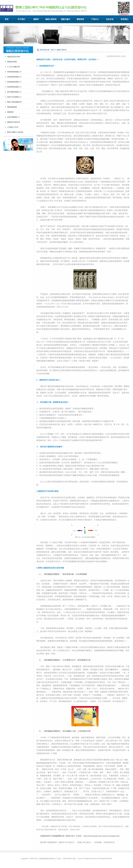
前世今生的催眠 (13, 97)
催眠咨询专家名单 (14, 122)
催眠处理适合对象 (14, 57)
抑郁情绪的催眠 (13, 72)
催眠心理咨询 (51, 19)
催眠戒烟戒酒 (12, 107)
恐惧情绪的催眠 (13, 82)
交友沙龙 (110, 19)
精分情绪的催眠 (13, 92)
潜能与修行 (66, 19)
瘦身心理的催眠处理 (14, 102)
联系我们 (125, 19)
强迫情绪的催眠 (13, 77)
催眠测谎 (10, 112)
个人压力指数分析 (14, 67)
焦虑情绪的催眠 (13, 87)
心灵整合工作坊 (13, 127)
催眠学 (36, 19)
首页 (7, 19)
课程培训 (80, 19)
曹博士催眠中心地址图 (15, 132)
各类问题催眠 (12, 117)
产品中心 (95, 19)
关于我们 (21, 19)
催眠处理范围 (12, 62)
